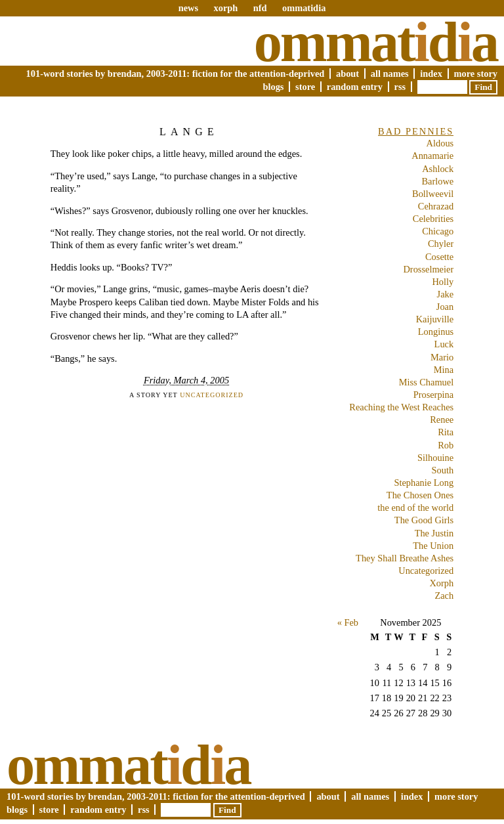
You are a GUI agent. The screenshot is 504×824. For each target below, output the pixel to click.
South (443, 470)
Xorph (441, 583)
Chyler (441, 244)
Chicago (438, 231)
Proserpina (434, 395)
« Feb (348, 622)
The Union (433, 546)
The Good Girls (424, 520)
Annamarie (432, 156)
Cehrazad (436, 206)
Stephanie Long (424, 483)
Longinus (436, 332)
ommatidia (304, 8)
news (188, 8)
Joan (445, 307)
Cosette (439, 257)
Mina (444, 370)
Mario (442, 357)
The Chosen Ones (420, 495)
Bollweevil (433, 194)
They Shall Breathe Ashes (405, 558)
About (347, 74)
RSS (400, 87)
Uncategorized (212, 395)
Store (305, 87)
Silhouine (435, 458)
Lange (189, 132)
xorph (225, 8)
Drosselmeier (428, 269)
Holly (443, 282)
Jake (446, 294)
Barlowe (437, 181)
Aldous (440, 143)
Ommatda (376, 42)
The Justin (434, 533)
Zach (444, 596)
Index (431, 74)
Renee (442, 420)
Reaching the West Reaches (401, 407)
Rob (446, 445)
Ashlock (438, 169)
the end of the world (415, 508)
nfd (260, 8)
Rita (446, 432)
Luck (444, 344)
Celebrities (433, 219)
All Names (390, 74)
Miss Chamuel (427, 382)
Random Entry (355, 87)
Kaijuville (435, 319)
